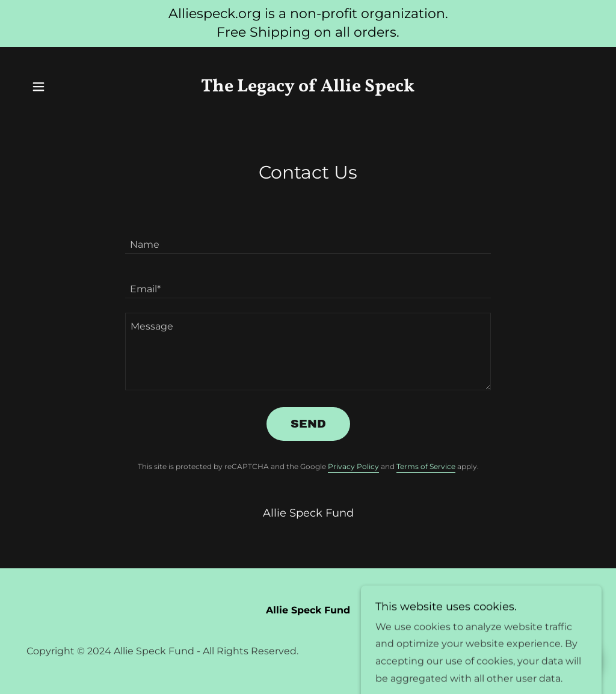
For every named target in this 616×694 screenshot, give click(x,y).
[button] (38, 87)
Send (308, 424)
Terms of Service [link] (426, 466)
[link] (308, 88)
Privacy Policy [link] (353, 466)
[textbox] (308, 239)
